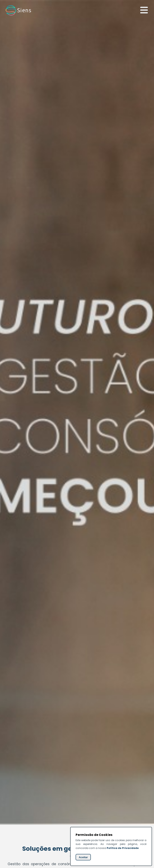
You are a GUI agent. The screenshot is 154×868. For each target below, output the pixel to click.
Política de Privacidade (123, 848)
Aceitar (83, 857)
